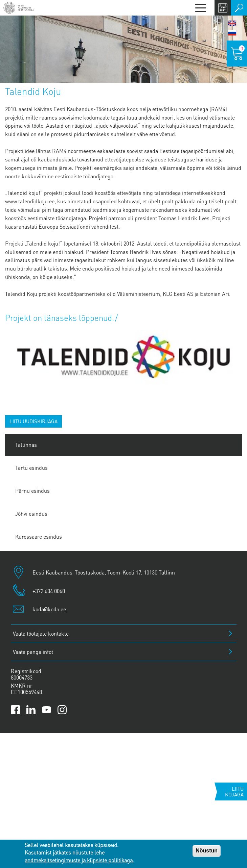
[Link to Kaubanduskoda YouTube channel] (47, 710)
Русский (232, 33)
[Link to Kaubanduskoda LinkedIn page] (31, 710)
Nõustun (207, 851)
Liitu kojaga (234, 792)
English (232, 23)
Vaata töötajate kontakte (41, 633)
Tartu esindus (31, 468)
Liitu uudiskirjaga (33, 421)
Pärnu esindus (32, 491)
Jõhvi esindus (31, 514)
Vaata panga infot (33, 652)
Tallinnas (26, 445)
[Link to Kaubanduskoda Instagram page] (62, 710)
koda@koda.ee (49, 609)
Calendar (223, 8)
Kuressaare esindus (39, 537)
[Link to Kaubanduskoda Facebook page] (15, 710)
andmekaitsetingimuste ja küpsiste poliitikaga (79, 860)
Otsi (239, 8)
